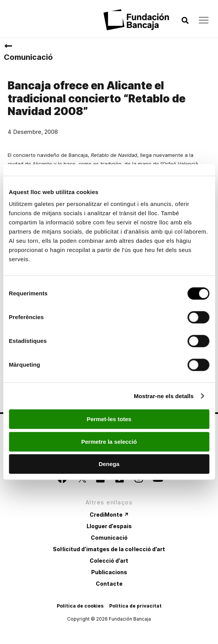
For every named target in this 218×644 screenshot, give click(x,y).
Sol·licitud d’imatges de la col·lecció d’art (109, 549)
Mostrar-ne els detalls (164, 396)
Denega (109, 464)
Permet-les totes (109, 419)
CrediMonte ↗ (109, 515)
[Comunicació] (8, 46)
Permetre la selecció (109, 442)
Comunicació (28, 57)
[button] (185, 21)
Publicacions (109, 572)
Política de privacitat (135, 606)
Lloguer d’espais (109, 526)
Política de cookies (80, 606)
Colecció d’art (109, 561)
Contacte (109, 584)
